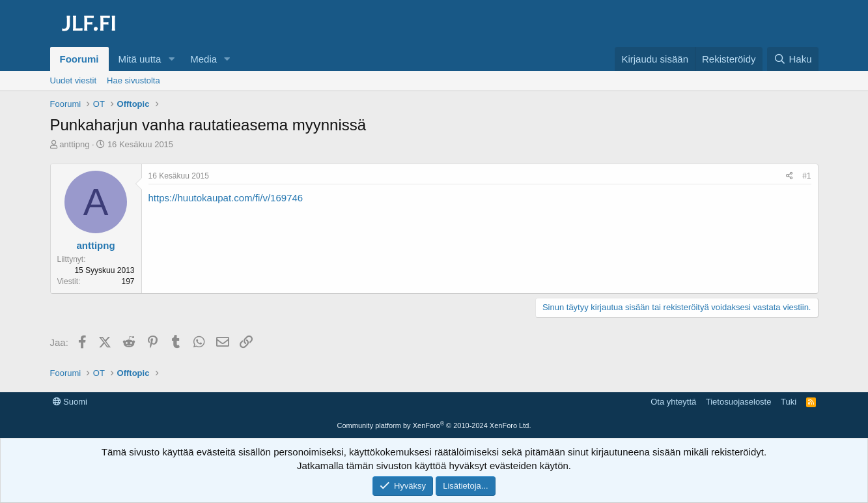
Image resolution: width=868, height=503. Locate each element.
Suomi (70, 402)
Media (203, 59)
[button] (171, 59)
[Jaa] (790, 176)
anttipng (74, 144)
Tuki (789, 402)
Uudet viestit (74, 80)
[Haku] (792, 59)
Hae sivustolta (133, 80)
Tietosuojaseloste (739, 402)
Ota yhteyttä (673, 402)
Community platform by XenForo (434, 425)
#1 (806, 176)
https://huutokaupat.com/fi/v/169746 (226, 198)
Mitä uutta (140, 59)
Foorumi (79, 59)
